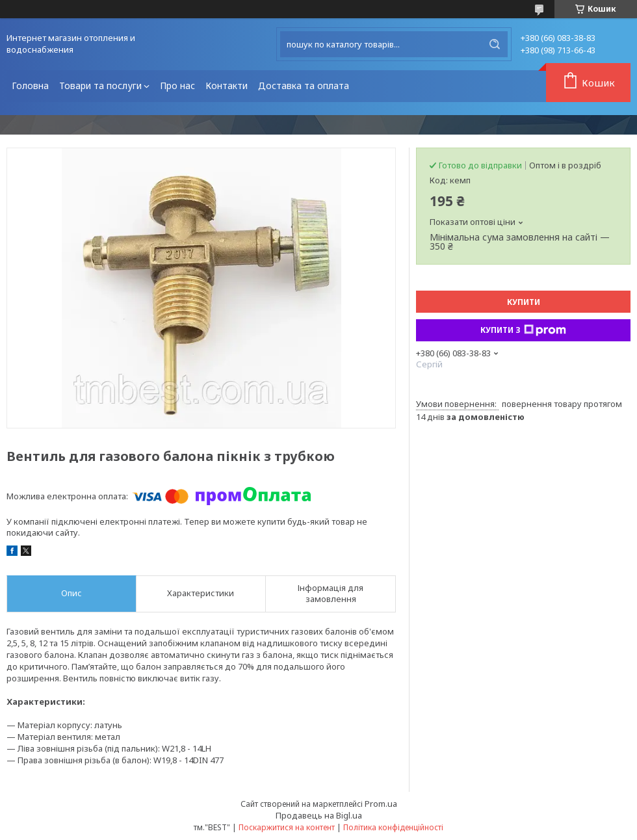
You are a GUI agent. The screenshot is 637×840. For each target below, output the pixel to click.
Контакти (227, 85)
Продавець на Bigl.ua (319, 815)
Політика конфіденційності (393, 827)
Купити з (523, 330)
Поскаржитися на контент (287, 827)
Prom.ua (381, 804)
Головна (30, 85)
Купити (524, 302)
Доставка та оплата (304, 85)
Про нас (177, 85)
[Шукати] (495, 44)
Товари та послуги (100, 85)
